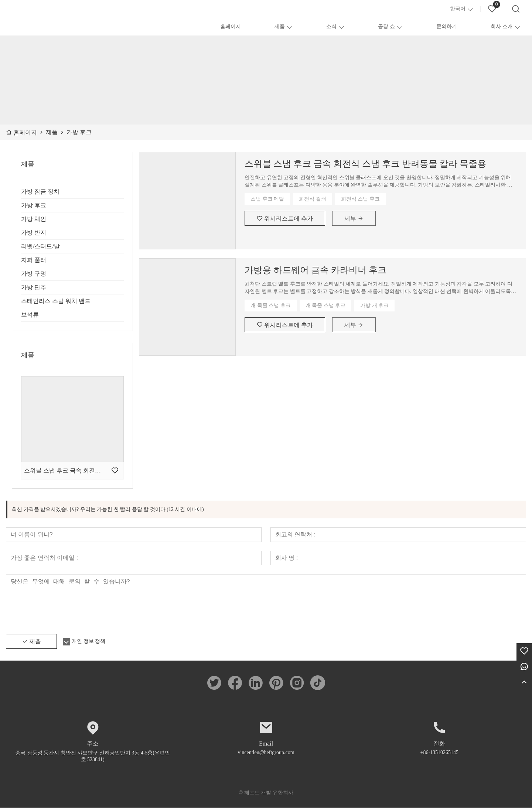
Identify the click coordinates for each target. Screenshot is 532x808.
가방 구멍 (34, 274)
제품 (280, 26)
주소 (93, 744)
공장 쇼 (386, 26)
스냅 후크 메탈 (267, 199)
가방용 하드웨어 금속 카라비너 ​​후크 (316, 270)
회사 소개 (502, 26)
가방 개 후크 (374, 305)
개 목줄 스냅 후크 (271, 305)
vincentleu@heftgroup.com (266, 753)
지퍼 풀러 (34, 260)
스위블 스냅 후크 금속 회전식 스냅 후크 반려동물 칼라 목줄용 (365, 164)
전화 (439, 744)
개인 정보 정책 (88, 642)
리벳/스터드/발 (40, 246)
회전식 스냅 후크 (360, 199)
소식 (331, 26)
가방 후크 (34, 205)
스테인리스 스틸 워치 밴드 (56, 301)
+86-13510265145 (440, 753)
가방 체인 (34, 219)
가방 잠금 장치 (40, 192)
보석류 (30, 315)
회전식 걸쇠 (313, 199)
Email (266, 744)
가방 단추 (34, 287)
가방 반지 (34, 233)
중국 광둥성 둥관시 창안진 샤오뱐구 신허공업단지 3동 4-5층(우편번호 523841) (93, 756)
